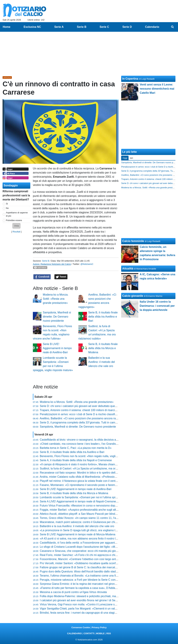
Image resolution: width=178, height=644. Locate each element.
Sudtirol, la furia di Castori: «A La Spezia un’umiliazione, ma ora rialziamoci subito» (90, 468)
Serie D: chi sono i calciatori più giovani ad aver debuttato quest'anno (82, 406)
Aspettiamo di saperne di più (17, 214)
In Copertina (130, 79)
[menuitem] (173, 27)
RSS (109, 633)
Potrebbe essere (14, 220)
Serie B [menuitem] (82, 27)
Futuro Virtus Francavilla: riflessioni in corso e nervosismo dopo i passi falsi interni (90, 506)
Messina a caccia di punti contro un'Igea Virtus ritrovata (73, 592)
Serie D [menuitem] (127, 27)
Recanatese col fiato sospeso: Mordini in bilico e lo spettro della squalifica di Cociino (91, 473)
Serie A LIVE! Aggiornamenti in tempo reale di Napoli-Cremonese (79, 501)
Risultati (16, 232)
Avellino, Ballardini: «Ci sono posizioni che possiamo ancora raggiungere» (85, 418)
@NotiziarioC (87, 264)
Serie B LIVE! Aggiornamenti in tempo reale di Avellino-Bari (57, 348)
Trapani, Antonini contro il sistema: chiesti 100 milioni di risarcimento (81, 410)
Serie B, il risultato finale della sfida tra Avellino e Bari (103, 317)
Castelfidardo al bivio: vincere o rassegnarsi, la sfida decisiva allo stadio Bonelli (88, 440)
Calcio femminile (133, 241)
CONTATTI (89, 633)
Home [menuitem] (7, 27)
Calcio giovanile (133, 296)
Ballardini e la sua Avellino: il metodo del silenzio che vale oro (102, 362)
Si (7, 204)
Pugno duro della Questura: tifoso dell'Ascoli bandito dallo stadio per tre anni (86, 571)
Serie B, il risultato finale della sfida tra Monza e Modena (103, 348)
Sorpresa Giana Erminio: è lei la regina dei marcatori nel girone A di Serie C (86, 584)
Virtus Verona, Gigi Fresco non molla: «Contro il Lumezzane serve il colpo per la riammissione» (98, 604)
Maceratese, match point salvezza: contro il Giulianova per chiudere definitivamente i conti (95, 522)
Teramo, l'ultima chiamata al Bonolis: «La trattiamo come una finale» (81, 576)
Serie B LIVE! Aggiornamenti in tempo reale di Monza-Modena (78, 534)
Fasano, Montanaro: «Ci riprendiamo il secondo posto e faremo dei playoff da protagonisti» (95, 485)
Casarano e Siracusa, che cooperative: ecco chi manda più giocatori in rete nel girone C (93, 551)
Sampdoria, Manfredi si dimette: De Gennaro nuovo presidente (57, 317)
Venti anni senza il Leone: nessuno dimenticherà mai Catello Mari (157, 89)
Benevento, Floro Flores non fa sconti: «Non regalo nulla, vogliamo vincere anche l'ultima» (95, 456)
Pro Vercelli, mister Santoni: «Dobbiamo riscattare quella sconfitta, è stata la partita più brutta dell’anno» (103, 563)
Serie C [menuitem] (104, 27)
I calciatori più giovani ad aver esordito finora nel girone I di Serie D (81, 600)
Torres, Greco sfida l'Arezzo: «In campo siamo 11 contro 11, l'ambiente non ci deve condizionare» (99, 518)
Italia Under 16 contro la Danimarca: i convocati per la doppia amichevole (157, 306)
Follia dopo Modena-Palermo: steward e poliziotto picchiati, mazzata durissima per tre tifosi (95, 596)
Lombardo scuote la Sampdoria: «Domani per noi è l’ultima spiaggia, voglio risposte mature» (96, 497)
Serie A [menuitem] (59, 27)
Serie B (46, 261)
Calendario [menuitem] (152, 27)
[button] (16, 226)
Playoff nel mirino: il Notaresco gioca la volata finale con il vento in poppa (84, 481)
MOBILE (100, 633)
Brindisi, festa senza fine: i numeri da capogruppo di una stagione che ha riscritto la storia (94, 613)
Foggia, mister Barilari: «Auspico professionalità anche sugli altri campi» (84, 510)
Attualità (128, 269)
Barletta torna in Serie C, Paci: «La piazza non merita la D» (76, 448)
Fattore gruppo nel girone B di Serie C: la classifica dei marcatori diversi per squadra (91, 567)
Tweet (61, 277)
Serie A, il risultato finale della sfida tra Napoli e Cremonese (76, 460)
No (7, 208)
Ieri (131, 158)
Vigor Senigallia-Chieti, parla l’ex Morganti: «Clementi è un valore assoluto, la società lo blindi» (97, 609)
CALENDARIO (74, 633)
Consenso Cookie (81, 627)
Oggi (125, 158)
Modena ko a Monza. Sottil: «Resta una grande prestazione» (56, 299)
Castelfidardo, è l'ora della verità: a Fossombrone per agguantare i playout (85, 543)
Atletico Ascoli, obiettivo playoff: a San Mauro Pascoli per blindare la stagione (86, 514)
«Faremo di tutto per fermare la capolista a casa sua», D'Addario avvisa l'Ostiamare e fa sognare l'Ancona (104, 588)
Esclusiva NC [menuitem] (32, 27)
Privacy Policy (99, 627)
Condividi (42, 277)
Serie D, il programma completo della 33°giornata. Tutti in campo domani (84, 422)
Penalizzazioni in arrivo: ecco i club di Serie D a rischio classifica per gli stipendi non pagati (95, 414)
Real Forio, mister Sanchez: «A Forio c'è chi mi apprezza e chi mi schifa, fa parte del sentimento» (99, 555)
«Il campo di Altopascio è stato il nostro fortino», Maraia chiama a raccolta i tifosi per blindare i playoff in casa (106, 464)
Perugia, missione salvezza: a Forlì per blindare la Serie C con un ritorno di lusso (89, 580)
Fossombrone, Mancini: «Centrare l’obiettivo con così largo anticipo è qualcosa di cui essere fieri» (99, 559)
